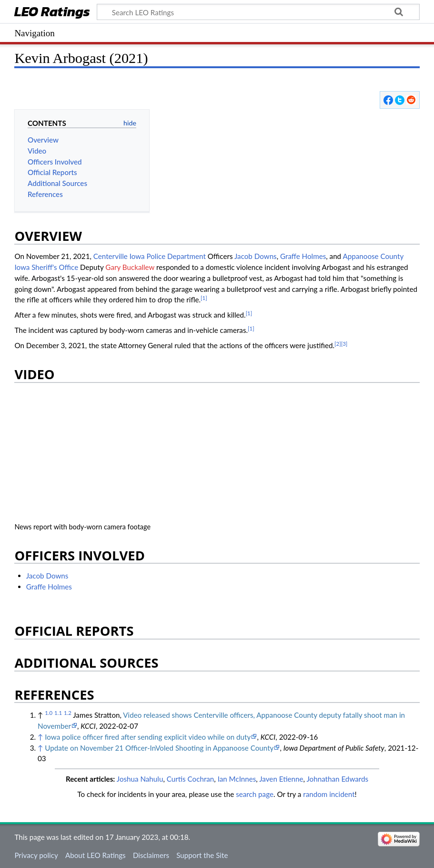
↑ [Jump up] (40, 737)
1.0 (49, 713)
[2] (338, 344)
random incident (329, 794)
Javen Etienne (281, 779)
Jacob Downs (256, 256)
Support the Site (202, 855)
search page (255, 794)
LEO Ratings (52, 13)
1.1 (58, 713)
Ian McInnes (237, 779)
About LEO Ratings (96, 855)
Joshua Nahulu (140, 779)
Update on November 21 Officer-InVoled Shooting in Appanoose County (159, 748)
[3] (344, 344)
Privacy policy (36, 855)
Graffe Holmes (303, 256)
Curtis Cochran (191, 779)
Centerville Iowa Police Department (150, 256)
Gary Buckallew (130, 267)
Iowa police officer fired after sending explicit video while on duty (148, 737)
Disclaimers (151, 855)
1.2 (68, 713)
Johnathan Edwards (337, 779)
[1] (204, 298)
